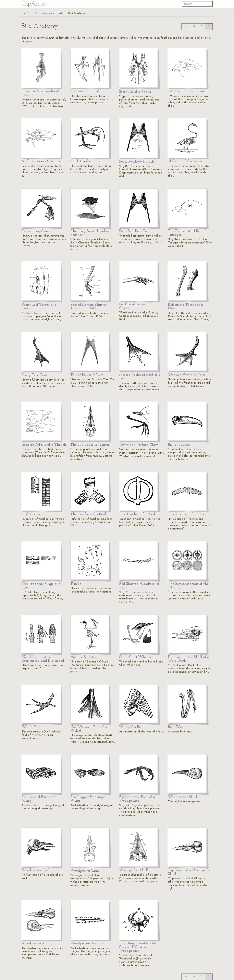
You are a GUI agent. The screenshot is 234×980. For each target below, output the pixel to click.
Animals (47, 13)
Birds (60, 13)
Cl (34, 4)
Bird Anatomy (77, 13)
